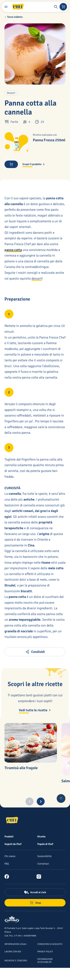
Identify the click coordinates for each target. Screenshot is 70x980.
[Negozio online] (63, 7)
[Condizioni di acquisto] (50, 944)
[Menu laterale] (6, 7)
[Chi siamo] (10, 856)
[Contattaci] (43, 864)
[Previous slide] (29, 801)
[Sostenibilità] (44, 856)
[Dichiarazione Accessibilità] (45, 960)
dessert (37, 278)
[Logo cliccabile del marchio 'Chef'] (18, 7)
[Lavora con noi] (13, 951)
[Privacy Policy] (45, 951)
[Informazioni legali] (15, 944)
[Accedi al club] (35, 892)
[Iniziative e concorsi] (16, 960)
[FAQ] (7, 864)
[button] (56, 7)
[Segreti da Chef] (13, 844)
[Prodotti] (9, 836)
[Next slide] (41, 801)
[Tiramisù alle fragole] (31, 743)
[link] (8, 877)
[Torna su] (61, 798)
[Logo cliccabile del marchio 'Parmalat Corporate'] (12, 919)
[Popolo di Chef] (45, 844)
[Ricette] (41, 836)
